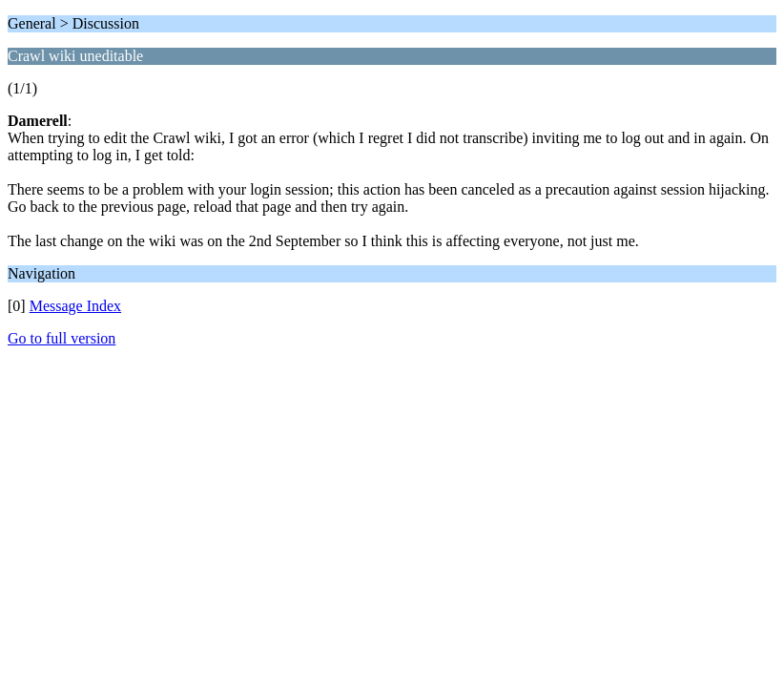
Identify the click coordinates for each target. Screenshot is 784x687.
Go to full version (62, 338)
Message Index (75, 306)
